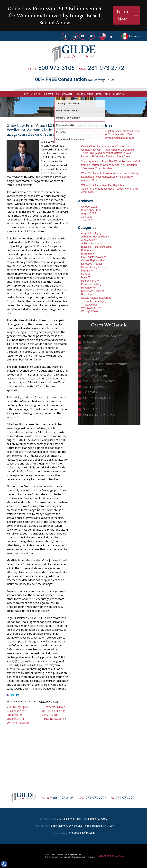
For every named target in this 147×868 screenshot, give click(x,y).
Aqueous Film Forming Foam (99, 415)
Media (99, 94)
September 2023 (91, 210)
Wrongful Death (90, 311)
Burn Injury (87, 254)
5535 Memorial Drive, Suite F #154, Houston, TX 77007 (83, 826)
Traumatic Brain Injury (94, 301)
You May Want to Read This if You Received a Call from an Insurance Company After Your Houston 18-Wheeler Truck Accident (110, 165)
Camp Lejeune (91, 409)
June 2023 (87, 220)
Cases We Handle (64, 94)
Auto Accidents (92, 342)
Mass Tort (87, 277)
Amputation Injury (91, 233)
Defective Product (92, 264)
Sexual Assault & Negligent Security (105, 364)
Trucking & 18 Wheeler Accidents (102, 336)
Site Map (104, 856)
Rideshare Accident (92, 291)
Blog (107, 94)
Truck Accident (90, 305)
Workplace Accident (95, 376)
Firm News (87, 271)
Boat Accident (89, 250)
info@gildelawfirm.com (82, 833)
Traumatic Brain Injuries (97, 353)
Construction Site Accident (99, 381)
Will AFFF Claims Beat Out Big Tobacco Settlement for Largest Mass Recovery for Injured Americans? (110, 189)
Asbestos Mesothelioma (95, 237)
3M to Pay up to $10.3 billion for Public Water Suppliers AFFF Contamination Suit (18, 715)
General (86, 274)
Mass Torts (90, 392)
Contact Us (119, 94)
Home (25, 94)
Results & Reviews (84, 94)
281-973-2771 (126, 798)
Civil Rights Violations (94, 257)
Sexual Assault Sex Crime (96, 298)
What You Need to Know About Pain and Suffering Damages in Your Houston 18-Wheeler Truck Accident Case (110, 177)
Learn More (122, 15)
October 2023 (89, 207)
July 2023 (87, 217)
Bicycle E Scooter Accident (97, 247)
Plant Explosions (93, 387)
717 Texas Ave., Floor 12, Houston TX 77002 (82, 819)
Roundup (87, 294)
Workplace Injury (91, 308)
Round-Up (88, 404)
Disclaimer (119, 856)
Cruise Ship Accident (93, 260)
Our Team (48, 94)
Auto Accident (89, 240)
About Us (36, 94)
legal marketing (69, 857)
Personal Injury (90, 281)
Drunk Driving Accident (94, 267)
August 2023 (89, 213)
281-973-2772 (106, 68)
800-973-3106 (56, 68)
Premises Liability (91, 284)
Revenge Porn (90, 288)
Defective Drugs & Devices (98, 398)
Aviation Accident (91, 243)
